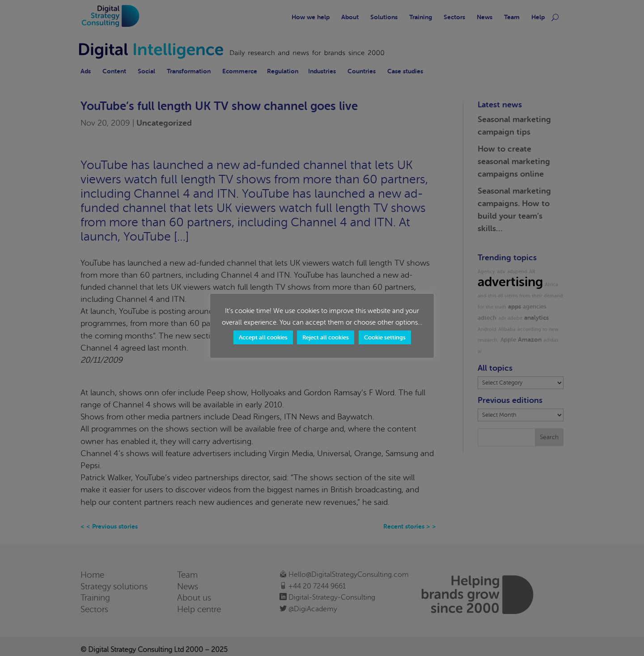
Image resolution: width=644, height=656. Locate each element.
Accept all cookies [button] (263, 337)
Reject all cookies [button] (326, 337)
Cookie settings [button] (385, 337)
